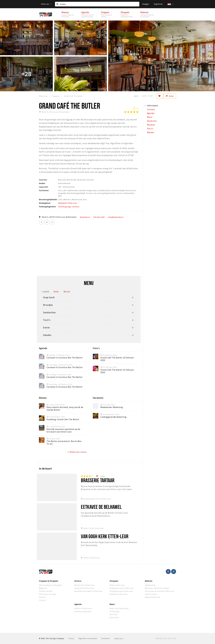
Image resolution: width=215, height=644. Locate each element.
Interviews (114, 617)
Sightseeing (150, 585)
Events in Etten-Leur (83, 608)
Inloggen (146, 4)
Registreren (158, 4)
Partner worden (46, 591)
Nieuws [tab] (151, 132)
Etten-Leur (46, 4)
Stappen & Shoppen (49, 581)
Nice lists (114, 614)
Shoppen (114, 581)
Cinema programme (83, 611)
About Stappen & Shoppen (51, 585)
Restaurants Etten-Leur (85, 585)
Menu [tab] (150, 117)
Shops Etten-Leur (117, 585)
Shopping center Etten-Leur (122, 588)
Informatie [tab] (153, 105)
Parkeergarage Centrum (69, 207)
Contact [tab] (151, 109)
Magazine (43, 588)
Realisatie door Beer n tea (166, 638)
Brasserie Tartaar (98, 480)
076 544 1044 (99, 217)
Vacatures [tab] (152, 121)
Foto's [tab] (150, 128)
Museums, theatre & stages (157, 588)
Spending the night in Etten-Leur (88, 591)
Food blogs (115, 611)
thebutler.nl (85, 217)
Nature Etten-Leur (153, 597)
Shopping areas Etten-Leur (121, 591)
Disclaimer (106, 638)
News (112, 604)
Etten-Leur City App (47, 594)
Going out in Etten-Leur (84, 588)
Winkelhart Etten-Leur (68, 203)
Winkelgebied (45, 203)
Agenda (78, 604)
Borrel (67, 292)
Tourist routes (151, 594)
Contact (42, 600)
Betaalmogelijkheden (48, 199)
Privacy (71, 638)
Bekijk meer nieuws (77, 452)
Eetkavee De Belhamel (101, 507)
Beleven (149, 581)
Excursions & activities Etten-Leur (160, 591)
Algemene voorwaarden (88, 638)
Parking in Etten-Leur (119, 594)
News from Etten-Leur (119, 608)
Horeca (78, 581)
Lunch (46, 292)
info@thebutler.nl (116, 217)
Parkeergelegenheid (47, 207)
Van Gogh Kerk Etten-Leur (105, 536)
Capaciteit (43, 187)
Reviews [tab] (151, 125)
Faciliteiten (44, 190)
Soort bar (43, 180)
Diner (56, 292)
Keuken (42, 183)
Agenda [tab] (151, 113)
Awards (42, 597)
